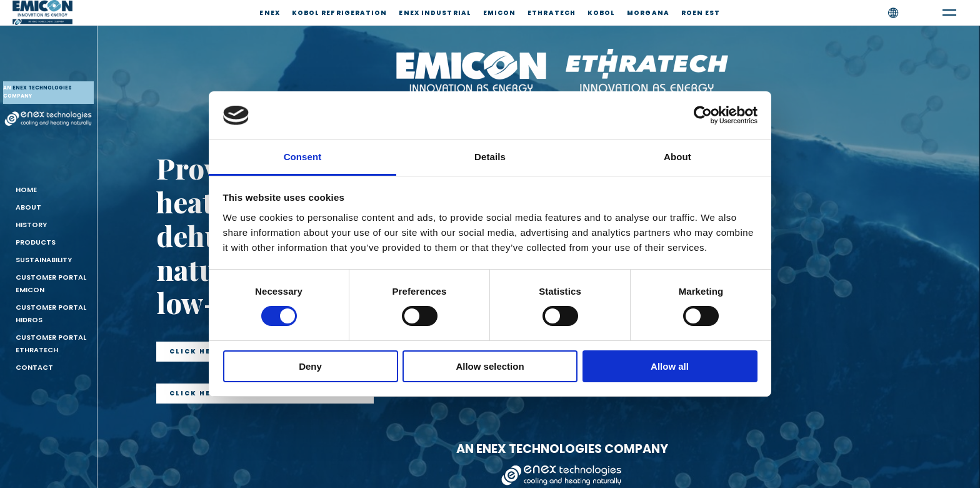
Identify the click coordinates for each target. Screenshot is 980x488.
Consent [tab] (303, 157)
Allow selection (490, 366)
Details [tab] (490, 157)
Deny (310, 366)
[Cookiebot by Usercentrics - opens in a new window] (703, 115)
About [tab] (677, 157)
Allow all (670, 366)
